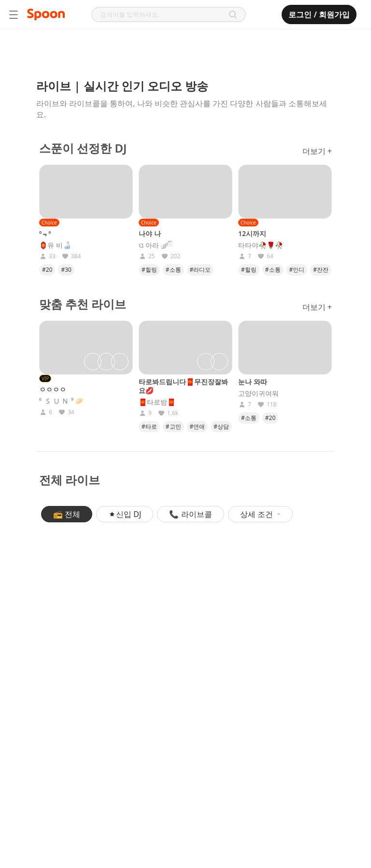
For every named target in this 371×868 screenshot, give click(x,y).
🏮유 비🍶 (55, 245)
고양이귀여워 (258, 393)
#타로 (149, 427)
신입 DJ (125, 514)
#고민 (173, 427)
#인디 (297, 270)
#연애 (198, 427)
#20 (47, 270)
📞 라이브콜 (190, 514)
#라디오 (200, 270)
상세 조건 (260, 514)
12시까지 (252, 233)
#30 (66, 270)
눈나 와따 (253, 382)
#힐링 (149, 270)
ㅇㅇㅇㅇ (53, 389)
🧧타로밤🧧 (157, 402)
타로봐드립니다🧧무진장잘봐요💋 (183, 386)
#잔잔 (321, 270)
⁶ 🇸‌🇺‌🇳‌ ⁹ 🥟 (61, 401)
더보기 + (317, 151)
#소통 (173, 270)
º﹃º (45, 233)
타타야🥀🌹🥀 (261, 245)
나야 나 (150, 233)
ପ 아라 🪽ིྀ (156, 245)
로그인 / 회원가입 (319, 14)
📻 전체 (67, 514)
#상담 (221, 427)
